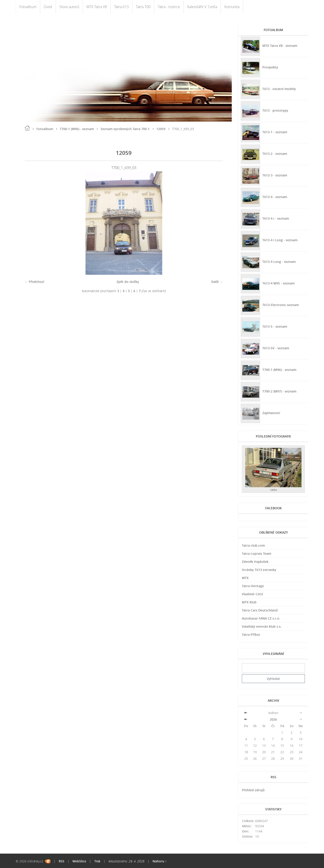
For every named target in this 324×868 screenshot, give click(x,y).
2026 (273, 719)
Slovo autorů (69, 7)
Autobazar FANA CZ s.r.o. (261, 618)
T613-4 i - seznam (276, 218)
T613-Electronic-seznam (281, 305)
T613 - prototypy (275, 110)
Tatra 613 (121, 7)
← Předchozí (34, 282)
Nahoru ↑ (160, 861)
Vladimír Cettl (252, 594)
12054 (273, 490)
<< (246, 713)
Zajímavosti (271, 413)
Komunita (232, 7)
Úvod (48, 7)
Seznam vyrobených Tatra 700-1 (125, 129)
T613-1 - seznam (275, 132)
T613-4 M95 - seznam (278, 283)
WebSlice (79, 861)
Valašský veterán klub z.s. (262, 626)
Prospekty (270, 67)
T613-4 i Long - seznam (280, 240)
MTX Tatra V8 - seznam (280, 46)
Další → (217, 282)
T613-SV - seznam (276, 348)
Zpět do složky (128, 282)
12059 (161, 129)
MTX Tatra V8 (97, 7)
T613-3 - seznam (275, 175)
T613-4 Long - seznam (279, 262)
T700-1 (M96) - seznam (77, 129)
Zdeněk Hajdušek (255, 562)
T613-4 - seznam (275, 197)
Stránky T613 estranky (259, 570)
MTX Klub (249, 602)
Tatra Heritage (253, 586)
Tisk (97, 861)
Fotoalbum (28, 7)
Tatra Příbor (251, 635)
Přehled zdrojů (253, 790)
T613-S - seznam (275, 326)
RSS (62, 861)
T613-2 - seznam (275, 154)
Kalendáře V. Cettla (202, 7)
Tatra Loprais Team (256, 553)
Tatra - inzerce (169, 7)
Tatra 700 (143, 7)
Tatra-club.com (253, 545)
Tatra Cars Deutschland (260, 610)
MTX (245, 578)
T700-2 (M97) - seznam (279, 391)
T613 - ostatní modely (279, 89)
